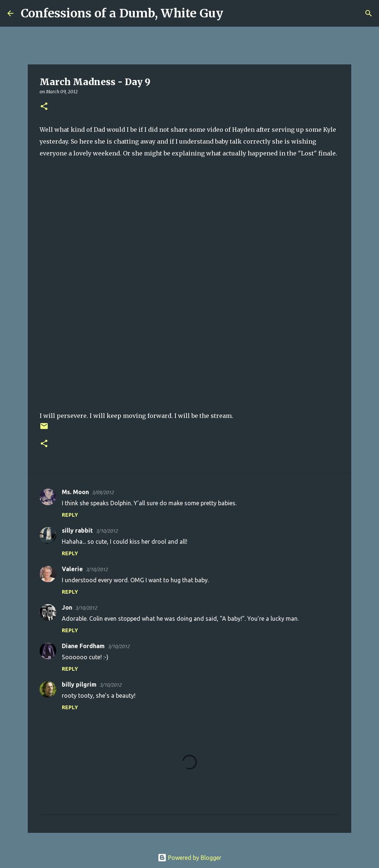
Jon (67, 607)
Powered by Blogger (189, 858)
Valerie (72, 569)
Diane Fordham (83, 646)
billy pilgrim (79, 684)
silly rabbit (77, 530)
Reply (70, 515)
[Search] (234, 13)
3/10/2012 (107, 531)
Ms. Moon (75, 492)
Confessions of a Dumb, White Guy (122, 13)
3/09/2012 (103, 492)
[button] (44, 107)
